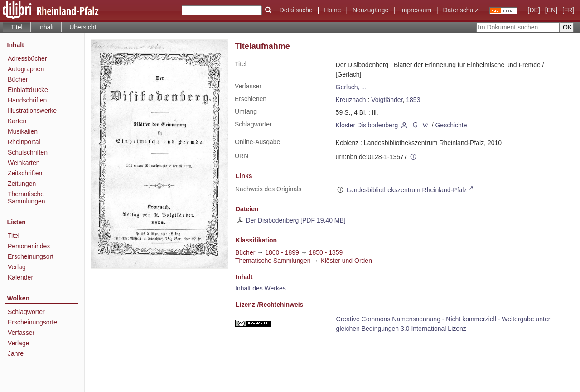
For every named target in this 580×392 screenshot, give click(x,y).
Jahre (16, 353)
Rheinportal (24, 142)
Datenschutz (460, 10)
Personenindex (29, 246)
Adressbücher (27, 58)
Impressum (416, 10)
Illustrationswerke (32, 111)
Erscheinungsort (31, 256)
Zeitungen (22, 184)
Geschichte (451, 125)
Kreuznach (351, 100)
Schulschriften (28, 152)
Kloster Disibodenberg (367, 125)
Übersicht (83, 27)
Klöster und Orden (346, 261)
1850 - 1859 (326, 252)
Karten (17, 121)
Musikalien (23, 131)
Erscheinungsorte (32, 322)
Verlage (18, 343)
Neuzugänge (370, 10)
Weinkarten (24, 163)
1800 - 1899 (282, 252)
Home (332, 10)
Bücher (18, 79)
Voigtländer (387, 100)
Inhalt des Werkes (261, 288)
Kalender (20, 277)
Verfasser (21, 333)
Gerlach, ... (351, 87)
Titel (14, 236)
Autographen (26, 69)
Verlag (17, 267)
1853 (413, 100)
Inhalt (46, 27)
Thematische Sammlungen (27, 198)
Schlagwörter (26, 312)
